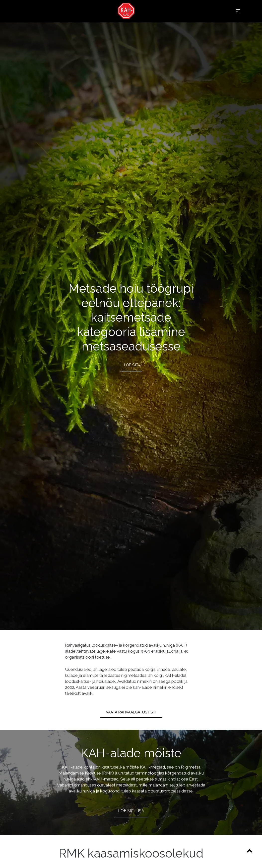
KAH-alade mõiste (131, 753)
